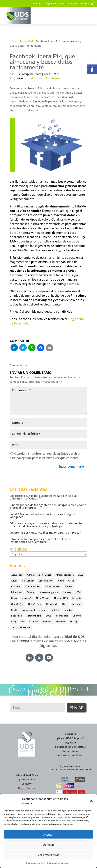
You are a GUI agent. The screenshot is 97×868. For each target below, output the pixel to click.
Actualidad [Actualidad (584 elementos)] (17, 575)
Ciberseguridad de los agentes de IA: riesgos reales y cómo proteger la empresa (48, 506)
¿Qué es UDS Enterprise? (70, 738)
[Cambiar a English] (85, 4)
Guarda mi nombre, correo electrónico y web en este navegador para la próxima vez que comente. (45, 456)
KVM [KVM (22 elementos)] (78, 592)
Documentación (70, 751)
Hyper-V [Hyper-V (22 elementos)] (67, 592)
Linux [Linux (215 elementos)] (14, 598)
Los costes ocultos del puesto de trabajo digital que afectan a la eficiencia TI (43, 497)
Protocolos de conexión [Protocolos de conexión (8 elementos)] (34, 610)
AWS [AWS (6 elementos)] (81, 575)
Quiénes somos (56, 4)
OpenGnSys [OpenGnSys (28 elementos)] (17, 604)
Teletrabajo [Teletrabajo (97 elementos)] (62, 616)
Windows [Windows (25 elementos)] (61, 622)
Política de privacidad (58, 863)
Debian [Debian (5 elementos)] (69, 586)
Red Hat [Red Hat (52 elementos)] (55, 610)
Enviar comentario (71, 467)
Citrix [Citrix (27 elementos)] (61, 581)
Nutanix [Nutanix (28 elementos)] (77, 598)
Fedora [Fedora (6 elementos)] (30, 592)
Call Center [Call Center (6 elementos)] (28, 581)
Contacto (38, 4)
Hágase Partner (27, 788)
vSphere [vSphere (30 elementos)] (47, 622)
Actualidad (26, 41)
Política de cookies (36, 863)
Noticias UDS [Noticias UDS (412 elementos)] (61, 598)
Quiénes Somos (27, 779)
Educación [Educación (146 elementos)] (17, 592)
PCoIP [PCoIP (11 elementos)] (14, 610)
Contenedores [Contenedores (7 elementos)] (33, 586)
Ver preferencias (48, 855)
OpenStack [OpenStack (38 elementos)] (52, 604)
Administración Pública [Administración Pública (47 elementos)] (39, 575)
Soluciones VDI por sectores (70, 747)
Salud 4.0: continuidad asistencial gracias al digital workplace (42, 515)
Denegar (48, 845)
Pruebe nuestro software (70, 755)
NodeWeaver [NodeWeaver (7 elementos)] (43, 598)
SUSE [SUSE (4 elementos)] (49, 616)
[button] (92, 69)
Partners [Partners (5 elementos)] (77, 604)
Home (13, 41)
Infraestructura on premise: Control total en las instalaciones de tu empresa (41, 540)
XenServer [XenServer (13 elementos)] (25, 627)
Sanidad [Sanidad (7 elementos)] (68, 610)
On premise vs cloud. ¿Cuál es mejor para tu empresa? (45, 532)
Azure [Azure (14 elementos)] (14, 581)
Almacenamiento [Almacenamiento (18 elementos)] (65, 575)
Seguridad (70, 743)
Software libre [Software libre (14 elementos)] (34, 616)
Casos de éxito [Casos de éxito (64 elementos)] (46, 581)
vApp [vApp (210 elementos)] (14, 622)
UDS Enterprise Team (28, 74)
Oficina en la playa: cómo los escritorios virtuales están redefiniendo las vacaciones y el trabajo (46, 525)
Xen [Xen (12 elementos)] (13, 627)
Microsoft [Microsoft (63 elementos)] (27, 598)
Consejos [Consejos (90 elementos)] (16, 586)
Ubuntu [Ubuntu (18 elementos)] (77, 616)
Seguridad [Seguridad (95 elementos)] (17, 616)
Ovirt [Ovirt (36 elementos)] (65, 604)
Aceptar (49, 834)
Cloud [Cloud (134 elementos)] (71, 581)
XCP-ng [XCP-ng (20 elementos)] (74, 622)
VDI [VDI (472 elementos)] (23, 622)
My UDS (73, 4)
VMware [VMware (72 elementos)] (34, 622)
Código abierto (51, 78)
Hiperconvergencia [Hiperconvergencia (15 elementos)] (48, 592)
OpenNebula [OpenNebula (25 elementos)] (35, 604)
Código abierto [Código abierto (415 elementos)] (53, 586)
